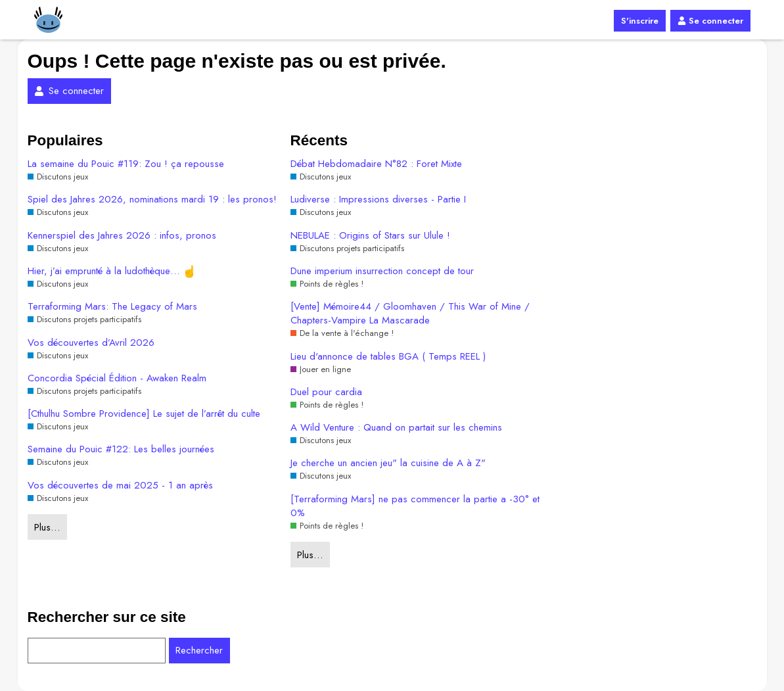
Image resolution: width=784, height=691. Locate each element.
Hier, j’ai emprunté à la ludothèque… (112, 271)
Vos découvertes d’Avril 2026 (91, 343)
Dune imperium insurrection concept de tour (382, 271)
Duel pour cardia (326, 392)
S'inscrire (640, 21)
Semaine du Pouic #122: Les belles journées (121, 449)
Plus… (47, 527)
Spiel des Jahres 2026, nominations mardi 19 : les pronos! (152, 200)
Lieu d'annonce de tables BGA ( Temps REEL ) (388, 357)
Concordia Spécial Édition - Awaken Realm (117, 378)
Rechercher (199, 650)
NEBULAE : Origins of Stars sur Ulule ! (370, 236)
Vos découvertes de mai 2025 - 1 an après (120, 486)
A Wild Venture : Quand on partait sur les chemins (396, 428)
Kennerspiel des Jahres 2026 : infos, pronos (122, 236)
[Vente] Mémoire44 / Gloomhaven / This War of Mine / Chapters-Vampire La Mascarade (410, 314)
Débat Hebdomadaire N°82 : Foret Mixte (376, 164)
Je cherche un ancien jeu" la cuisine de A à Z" (388, 463)
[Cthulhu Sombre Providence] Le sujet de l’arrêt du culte (144, 414)
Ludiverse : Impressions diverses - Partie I (378, 200)
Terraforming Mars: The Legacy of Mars (112, 307)
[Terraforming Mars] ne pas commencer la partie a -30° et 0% (415, 506)
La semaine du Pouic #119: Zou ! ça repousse (126, 164)
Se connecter (710, 21)
